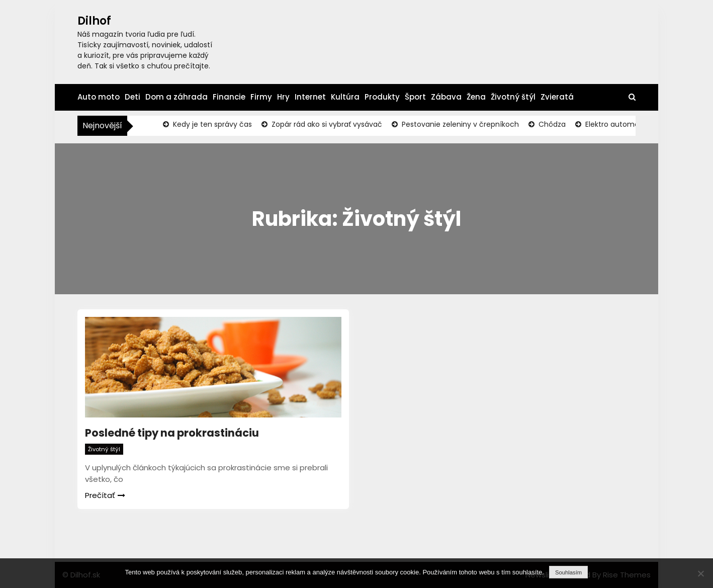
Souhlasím (568, 572)
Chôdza (551, 124)
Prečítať (105, 495)
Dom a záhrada (176, 97)
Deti (132, 97)
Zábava (446, 97)
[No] (700, 573)
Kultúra (345, 97)
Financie (229, 97)
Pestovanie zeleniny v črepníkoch (459, 124)
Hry (283, 97)
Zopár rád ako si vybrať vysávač (326, 124)
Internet (310, 97)
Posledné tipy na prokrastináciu (172, 433)
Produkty (382, 97)
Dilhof (94, 21)
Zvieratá (557, 97)
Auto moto (99, 97)
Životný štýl (513, 97)
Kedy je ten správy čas (211, 124)
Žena (476, 97)
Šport (415, 97)
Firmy (261, 97)
